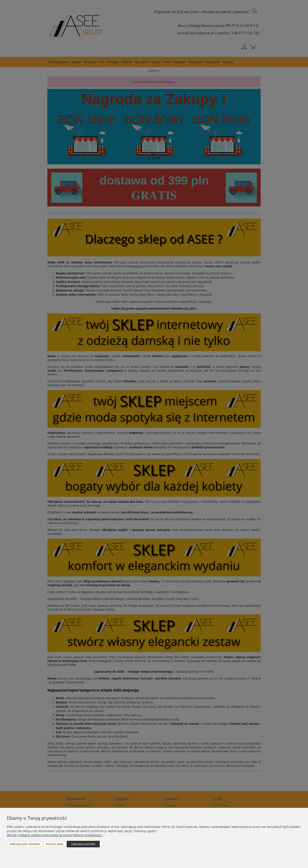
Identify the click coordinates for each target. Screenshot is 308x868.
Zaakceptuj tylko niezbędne (25, 844)
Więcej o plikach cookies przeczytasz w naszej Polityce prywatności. (55, 835)
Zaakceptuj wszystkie (83, 844)
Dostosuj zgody (55, 844)
